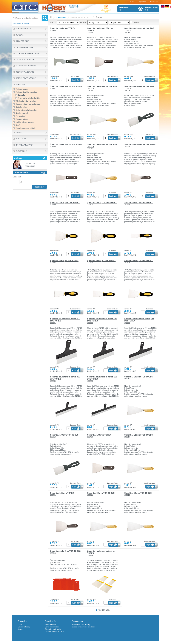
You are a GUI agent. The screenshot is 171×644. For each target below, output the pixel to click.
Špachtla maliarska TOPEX (63, 28)
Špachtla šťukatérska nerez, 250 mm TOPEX (102, 320)
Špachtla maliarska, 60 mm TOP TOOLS (102, 87)
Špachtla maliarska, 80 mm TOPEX (140, 144)
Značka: (53, 22)
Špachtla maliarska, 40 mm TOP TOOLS (139, 29)
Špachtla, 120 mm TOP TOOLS (139, 435)
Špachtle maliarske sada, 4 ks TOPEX (101, 552)
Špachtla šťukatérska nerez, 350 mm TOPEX (139, 320)
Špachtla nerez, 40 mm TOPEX (139, 203)
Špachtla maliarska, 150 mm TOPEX (100, 29)
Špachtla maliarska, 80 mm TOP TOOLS (102, 145)
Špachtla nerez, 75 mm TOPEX (139, 261)
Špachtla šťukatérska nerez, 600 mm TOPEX (102, 378)
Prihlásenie (154, 2)
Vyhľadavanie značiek (21, 23)
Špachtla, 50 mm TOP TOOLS (138, 493)
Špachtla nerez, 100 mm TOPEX (65, 203)
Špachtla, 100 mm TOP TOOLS (139, 377)
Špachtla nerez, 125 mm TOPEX (102, 203)
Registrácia (142, 2)
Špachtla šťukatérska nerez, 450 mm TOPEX (65, 378)
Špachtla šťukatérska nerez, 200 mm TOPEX (65, 320)
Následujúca (104, 610)
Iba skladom (137, 22)
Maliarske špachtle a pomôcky (81, 17)
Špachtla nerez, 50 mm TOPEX (64, 261)
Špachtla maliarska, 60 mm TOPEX (66, 144)
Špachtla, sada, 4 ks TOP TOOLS (65, 551)
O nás (132, 2)
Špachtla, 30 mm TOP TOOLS (101, 493)
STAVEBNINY (61, 17)
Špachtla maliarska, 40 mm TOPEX (66, 86)
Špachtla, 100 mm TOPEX (99, 435)
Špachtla (99, 17)
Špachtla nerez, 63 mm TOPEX (101, 261)
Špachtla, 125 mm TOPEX (62, 493)
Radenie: (83, 22)
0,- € (151, 9)
